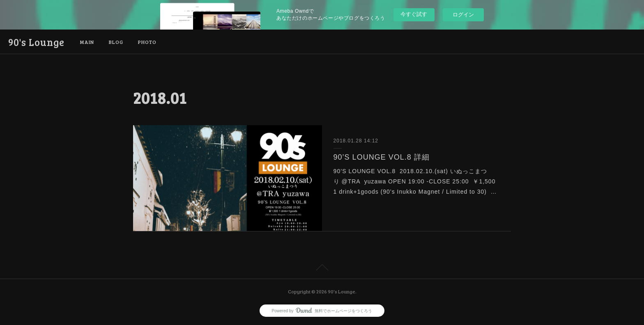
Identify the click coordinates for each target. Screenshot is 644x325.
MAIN (87, 42)
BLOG (116, 42)
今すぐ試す (414, 14)
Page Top (322, 269)
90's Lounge (36, 42)
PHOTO (147, 42)
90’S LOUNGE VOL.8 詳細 (382, 157)
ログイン (463, 15)
